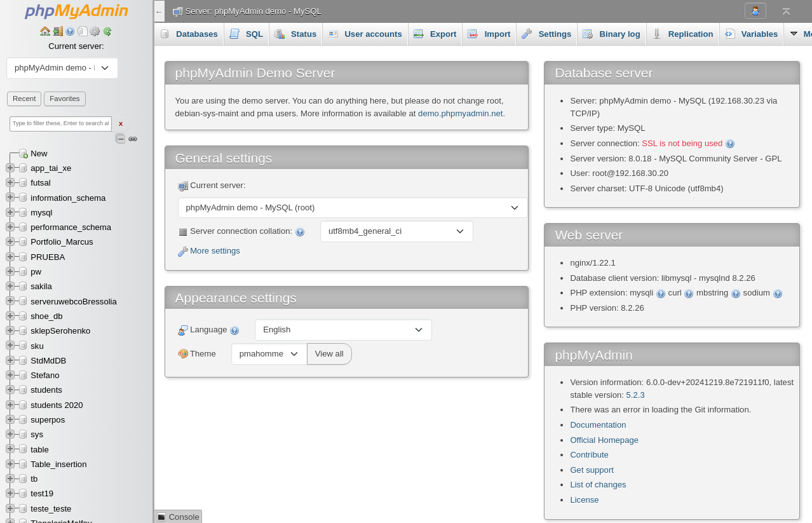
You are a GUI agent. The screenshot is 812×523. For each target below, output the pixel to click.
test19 (42, 493)
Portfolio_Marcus (62, 242)
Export (435, 34)
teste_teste (51, 509)
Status (295, 34)
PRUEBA (48, 257)
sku (37, 346)
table (39, 450)
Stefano (45, 375)
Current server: (76, 46)
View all (329, 354)
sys (37, 434)
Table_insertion (58, 464)
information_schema (68, 198)
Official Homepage (604, 440)
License (584, 500)
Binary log (611, 34)
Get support (592, 470)
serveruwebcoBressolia (74, 302)
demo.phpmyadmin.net (460, 113)
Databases (189, 34)
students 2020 (57, 405)
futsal (40, 183)
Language (209, 330)
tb (34, 479)
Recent (24, 98)
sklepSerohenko (60, 331)
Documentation (598, 425)
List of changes (598, 485)
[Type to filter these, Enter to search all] (61, 124)
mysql (41, 213)
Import (489, 34)
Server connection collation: (241, 232)
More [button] (742, 34)
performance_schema (71, 227)
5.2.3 (636, 395)
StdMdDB (48, 361)
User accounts (365, 34)
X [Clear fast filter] (121, 124)
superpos (48, 420)
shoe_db (46, 316)
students (46, 390)
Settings (546, 34)
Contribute (589, 455)
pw (36, 272)
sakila (41, 286)
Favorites (64, 98)
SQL (246, 34)
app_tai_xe (51, 168)
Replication (683, 34)
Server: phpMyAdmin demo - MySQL (254, 11)
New (39, 153)
